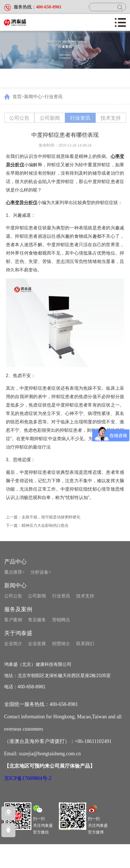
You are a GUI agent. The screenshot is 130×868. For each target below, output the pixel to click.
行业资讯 (54, 97)
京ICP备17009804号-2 (28, 778)
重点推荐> (14, 572)
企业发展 (37, 644)
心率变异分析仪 (22, 203)
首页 (17, 97)
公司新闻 (50, 118)
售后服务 (37, 620)
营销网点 (61, 620)
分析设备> (41, 572)
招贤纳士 (61, 644)
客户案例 (13, 620)
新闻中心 (33, 97)
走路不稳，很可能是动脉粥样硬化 (51, 517)
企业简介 (13, 644)
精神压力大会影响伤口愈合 (45, 526)
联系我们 (85, 644)
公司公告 (19, 118)
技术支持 (111, 118)
